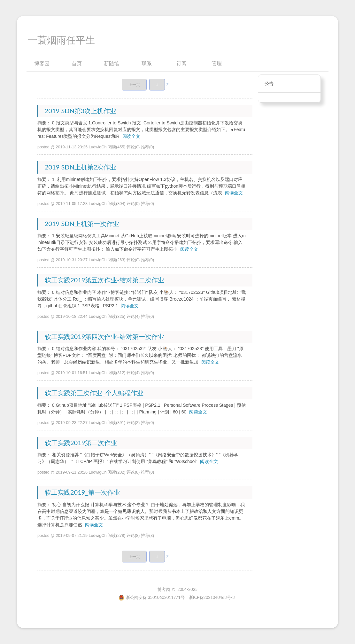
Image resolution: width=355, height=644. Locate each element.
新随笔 (112, 63)
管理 (217, 63)
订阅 (181, 63)
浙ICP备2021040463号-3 (212, 597)
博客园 (42, 63)
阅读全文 (131, 136)
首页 (77, 63)
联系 (147, 63)
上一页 (134, 85)
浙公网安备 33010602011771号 (152, 597)
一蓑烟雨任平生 (61, 40)
